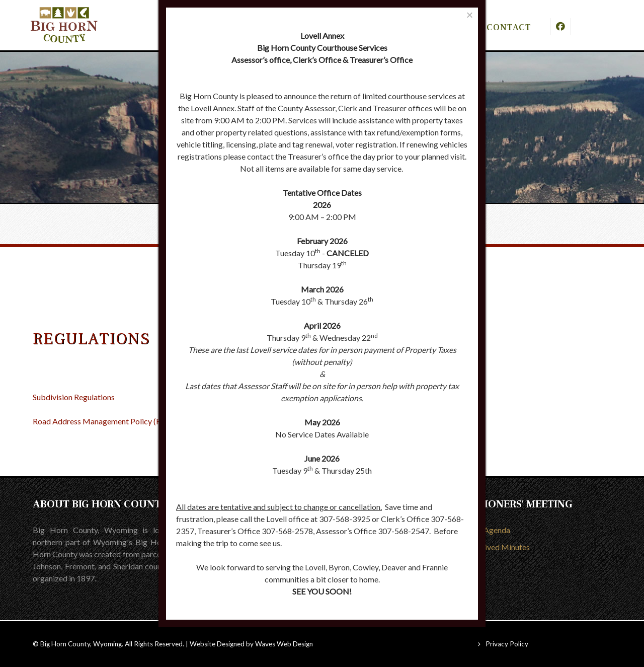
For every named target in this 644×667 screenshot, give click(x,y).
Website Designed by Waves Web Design (251, 644)
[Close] (470, 15)
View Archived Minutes (490, 547)
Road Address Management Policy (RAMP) (107, 421)
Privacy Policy (507, 644)
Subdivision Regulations (74, 397)
